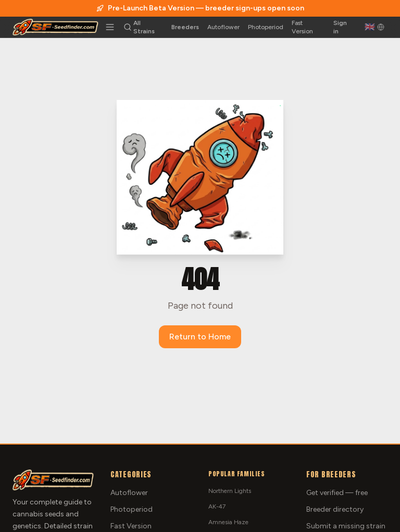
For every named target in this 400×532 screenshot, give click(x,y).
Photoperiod (266, 27)
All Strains (144, 27)
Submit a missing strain (346, 526)
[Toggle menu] (110, 27)
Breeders (185, 27)
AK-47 (217, 506)
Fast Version (302, 27)
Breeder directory (335, 509)
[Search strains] (128, 27)
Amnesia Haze (228, 522)
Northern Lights (230, 491)
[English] (374, 27)
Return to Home (200, 337)
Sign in (340, 27)
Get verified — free (337, 493)
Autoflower (223, 27)
